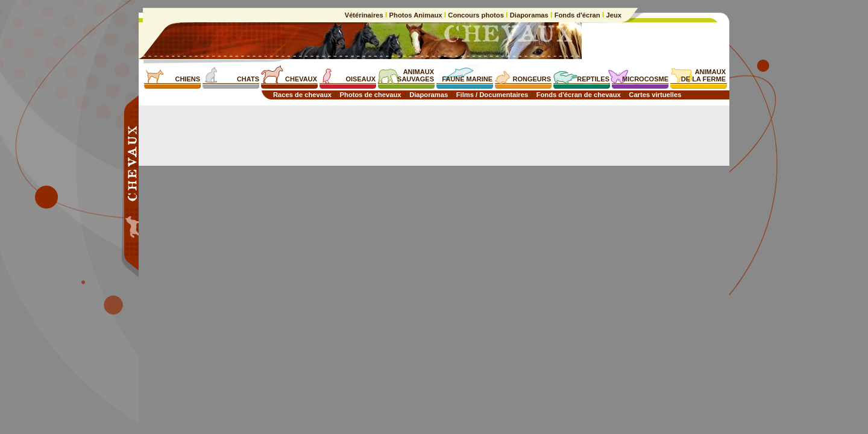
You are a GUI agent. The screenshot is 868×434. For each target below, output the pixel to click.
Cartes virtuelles (655, 95)
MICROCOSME (645, 79)
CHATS (248, 79)
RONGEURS (532, 79)
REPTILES (593, 79)
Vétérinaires (365, 15)
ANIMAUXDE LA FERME (703, 75)
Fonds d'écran (577, 15)
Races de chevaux (302, 95)
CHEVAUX (301, 79)
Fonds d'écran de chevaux (579, 95)
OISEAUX (360, 79)
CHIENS (187, 79)
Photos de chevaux (371, 95)
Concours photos (476, 15)
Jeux (613, 15)
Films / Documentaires (492, 95)
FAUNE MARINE (467, 79)
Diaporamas (529, 15)
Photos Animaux (415, 15)
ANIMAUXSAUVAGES (416, 75)
